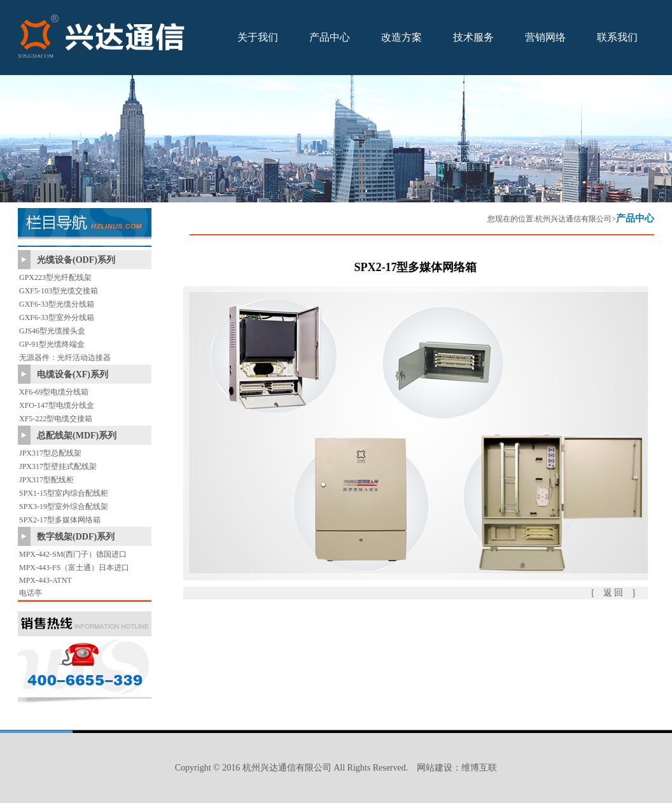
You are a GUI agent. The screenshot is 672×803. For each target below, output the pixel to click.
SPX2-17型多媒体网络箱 (60, 520)
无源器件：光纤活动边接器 (65, 358)
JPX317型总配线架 (50, 453)
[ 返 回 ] (613, 593)
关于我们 (258, 37)
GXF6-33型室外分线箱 (57, 318)
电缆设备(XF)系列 (73, 374)
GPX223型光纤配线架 (55, 277)
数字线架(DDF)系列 (76, 537)
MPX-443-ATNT (45, 580)
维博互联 (479, 768)
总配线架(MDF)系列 (77, 436)
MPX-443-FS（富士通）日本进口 (74, 568)
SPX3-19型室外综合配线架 (64, 506)
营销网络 (545, 37)
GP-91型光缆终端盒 (52, 344)
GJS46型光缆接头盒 (52, 331)
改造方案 (402, 37)
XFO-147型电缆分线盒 (57, 405)
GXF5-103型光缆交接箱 (59, 291)
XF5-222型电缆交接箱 (56, 419)
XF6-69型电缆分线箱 (54, 392)
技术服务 (473, 37)
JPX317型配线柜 (46, 480)
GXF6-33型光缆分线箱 (57, 304)
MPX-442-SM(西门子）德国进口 (73, 554)
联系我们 (617, 37)
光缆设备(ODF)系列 (76, 260)
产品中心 (330, 37)
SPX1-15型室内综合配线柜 (64, 493)
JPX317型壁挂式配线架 (58, 466)
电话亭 (31, 593)
